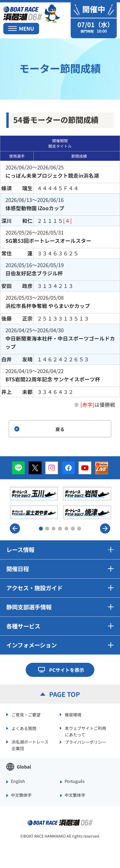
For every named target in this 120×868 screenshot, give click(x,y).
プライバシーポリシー (85, 742)
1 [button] (41, 529)
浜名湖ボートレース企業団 (30, 745)
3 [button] (54, 529)
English (18, 781)
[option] (61, 503)
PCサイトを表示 (67, 670)
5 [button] (67, 529)
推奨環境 (73, 715)
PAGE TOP (65, 694)
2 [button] (47, 529)
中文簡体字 (21, 795)
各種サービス (60, 626)
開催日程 (60, 569)
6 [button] (73, 529)
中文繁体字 (75, 795)
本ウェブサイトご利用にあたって (85, 731)
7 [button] (79, 529)
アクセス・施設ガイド (60, 588)
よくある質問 (24, 728)
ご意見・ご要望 (26, 715)
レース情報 (60, 550)
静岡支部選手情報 (60, 607)
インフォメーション (60, 645)
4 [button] (60, 529)
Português (75, 781)
